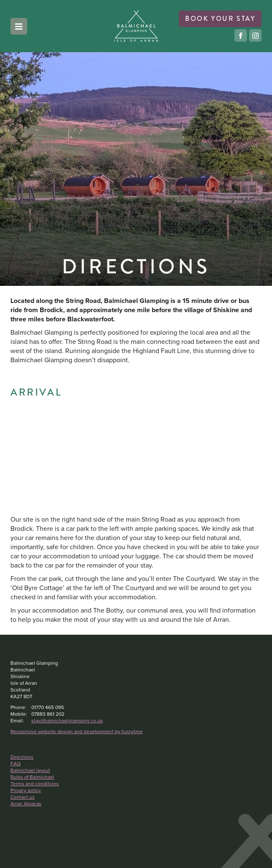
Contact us (23, 797)
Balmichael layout (30, 770)
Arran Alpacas (26, 804)
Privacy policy (26, 790)
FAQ (15, 764)
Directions (22, 757)
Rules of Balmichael (32, 777)
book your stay (220, 19)
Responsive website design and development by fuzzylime (77, 732)
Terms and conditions (35, 784)
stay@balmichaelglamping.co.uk (67, 721)
